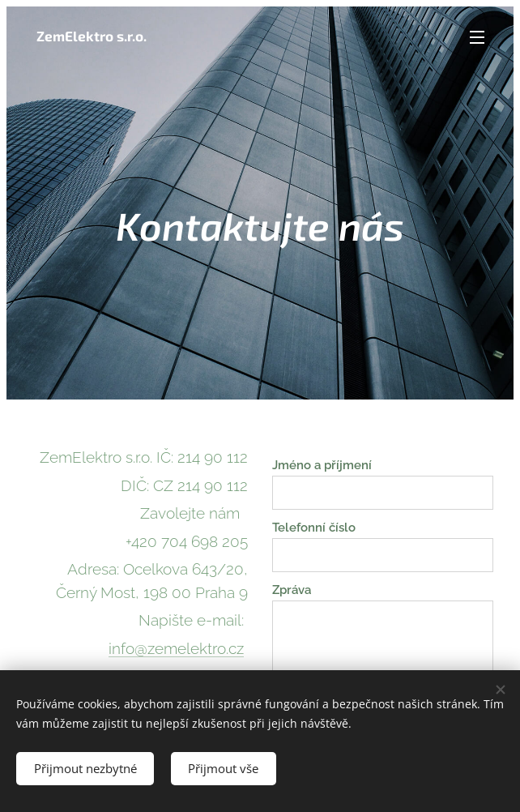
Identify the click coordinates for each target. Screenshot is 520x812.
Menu (477, 37)
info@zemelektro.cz (176, 648)
